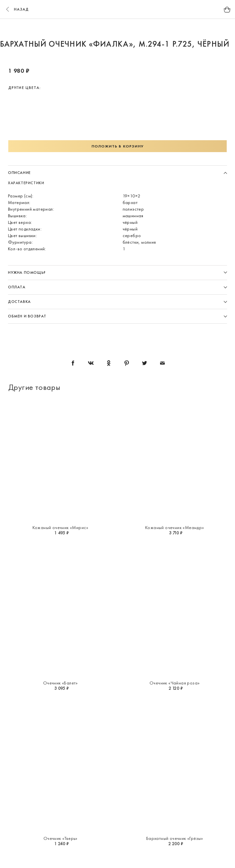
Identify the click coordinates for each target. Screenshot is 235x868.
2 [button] (92, 29)
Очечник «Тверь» (60, 838)
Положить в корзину (118, 146)
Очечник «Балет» (60, 683)
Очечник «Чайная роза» (175, 683)
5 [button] (130, 29)
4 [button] (118, 29)
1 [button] (80, 29)
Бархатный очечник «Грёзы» (175, 838)
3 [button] (105, 29)
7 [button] (155, 29)
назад (17, 9)
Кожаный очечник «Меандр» (175, 527)
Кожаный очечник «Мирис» (60, 527)
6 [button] (143, 29)
